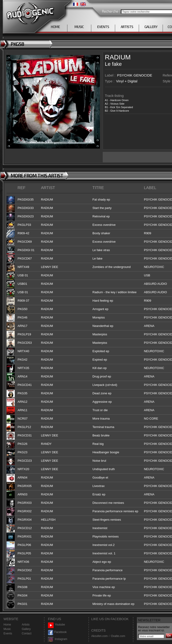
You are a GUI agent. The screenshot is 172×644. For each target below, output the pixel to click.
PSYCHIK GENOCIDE (135, 75)
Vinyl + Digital (127, 81)
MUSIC (79, 27)
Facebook (57, 632)
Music (7, 629)
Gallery (26, 629)
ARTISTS (127, 27)
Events (8, 633)
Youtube (57, 625)
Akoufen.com (99, 636)
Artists (26, 625)
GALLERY (151, 27)
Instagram (58, 639)
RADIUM (118, 57)
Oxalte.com (118, 636)
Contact (27, 633)
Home (7, 625)
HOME (55, 27)
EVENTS (103, 27)
